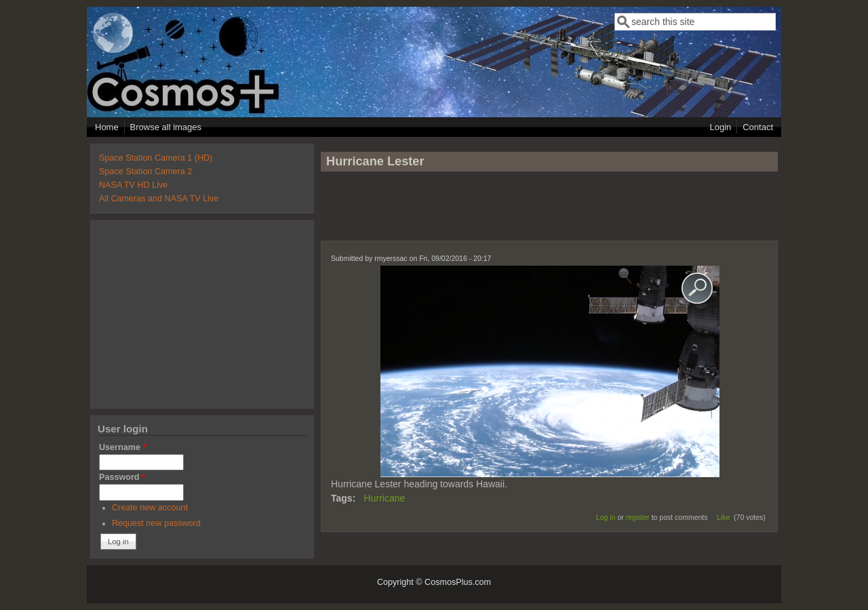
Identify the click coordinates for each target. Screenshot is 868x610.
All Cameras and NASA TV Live (159, 199)
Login (720, 127)
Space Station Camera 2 (145, 171)
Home (107, 127)
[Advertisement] (549, 212)
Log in (606, 517)
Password (122, 477)
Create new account (150, 508)
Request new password (156, 523)
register (638, 517)
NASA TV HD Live (133, 185)
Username (122, 447)
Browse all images (166, 127)
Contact (758, 127)
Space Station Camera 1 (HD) (156, 158)
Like (723, 517)
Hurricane (385, 498)
